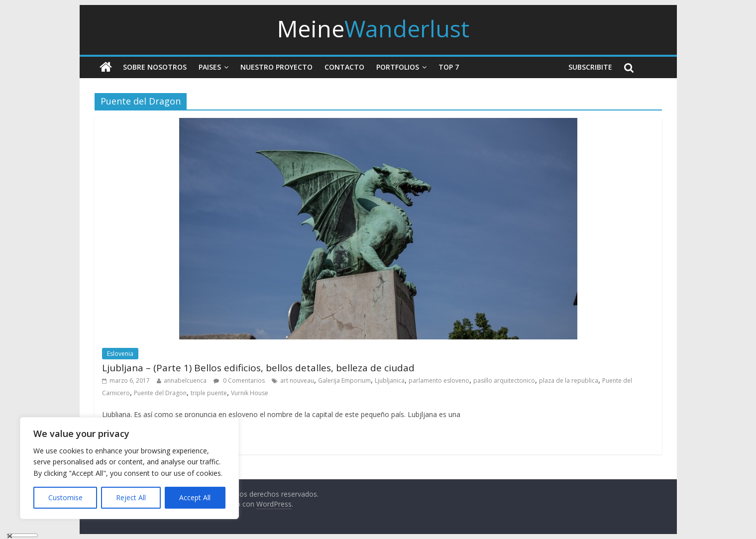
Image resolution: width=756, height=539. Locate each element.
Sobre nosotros (155, 67)
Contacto (344, 67)
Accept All (195, 497)
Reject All (131, 497)
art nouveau (297, 380)
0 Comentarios (239, 380)
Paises (210, 67)
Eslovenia (120, 354)
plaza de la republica (569, 380)
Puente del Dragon (160, 393)
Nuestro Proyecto (276, 67)
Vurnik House (250, 393)
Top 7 (449, 67)
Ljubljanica (390, 380)
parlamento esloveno (439, 380)
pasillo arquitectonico (504, 380)
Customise (65, 497)
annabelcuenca (185, 380)
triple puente (209, 393)
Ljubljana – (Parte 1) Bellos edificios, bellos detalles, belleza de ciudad (258, 368)
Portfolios (398, 67)
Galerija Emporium (344, 380)
